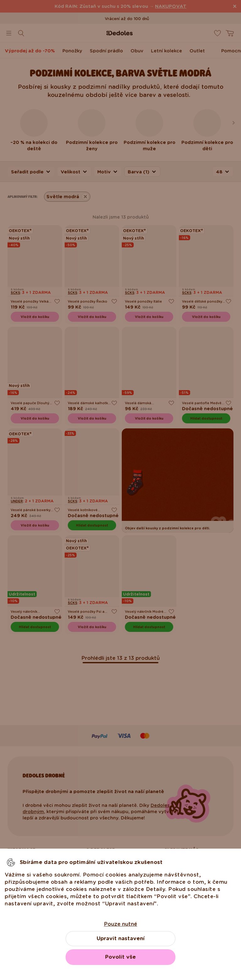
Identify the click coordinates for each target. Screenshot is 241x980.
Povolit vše (120, 957)
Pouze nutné (120, 924)
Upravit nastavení (121, 938)
